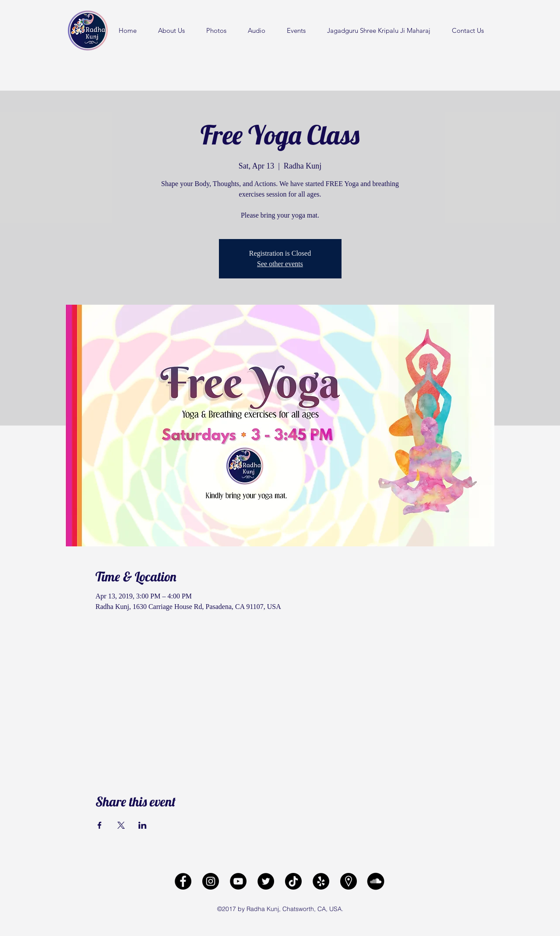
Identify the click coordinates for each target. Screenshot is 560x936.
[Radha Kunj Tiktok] (293, 881)
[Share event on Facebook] (100, 825)
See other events (280, 264)
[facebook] (183, 881)
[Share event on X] (121, 825)
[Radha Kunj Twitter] (266, 881)
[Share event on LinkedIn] (143, 825)
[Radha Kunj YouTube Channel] (238, 881)
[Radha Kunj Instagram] (211, 881)
